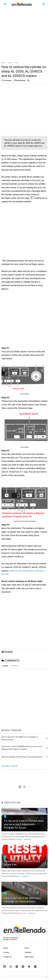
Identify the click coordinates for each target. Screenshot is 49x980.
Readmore (28, 839)
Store (27, 948)
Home (3, 63)
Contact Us (8, 957)
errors (10, 63)
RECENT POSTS (10, 766)
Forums (6, 952)
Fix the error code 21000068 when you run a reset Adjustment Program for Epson (24, 824)
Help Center (29, 957)
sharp (17, 63)
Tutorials (28, 952)
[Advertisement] (24, 33)
